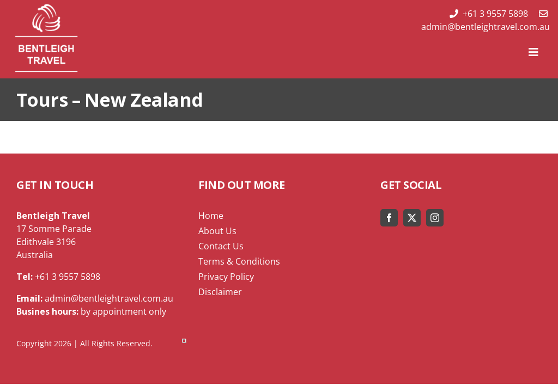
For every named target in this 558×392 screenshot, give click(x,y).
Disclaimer (220, 292)
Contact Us (221, 246)
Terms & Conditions (239, 261)
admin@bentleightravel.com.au (486, 21)
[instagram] (435, 218)
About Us (217, 231)
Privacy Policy (226, 277)
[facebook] (389, 218)
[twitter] (412, 218)
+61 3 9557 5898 (489, 14)
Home (211, 216)
